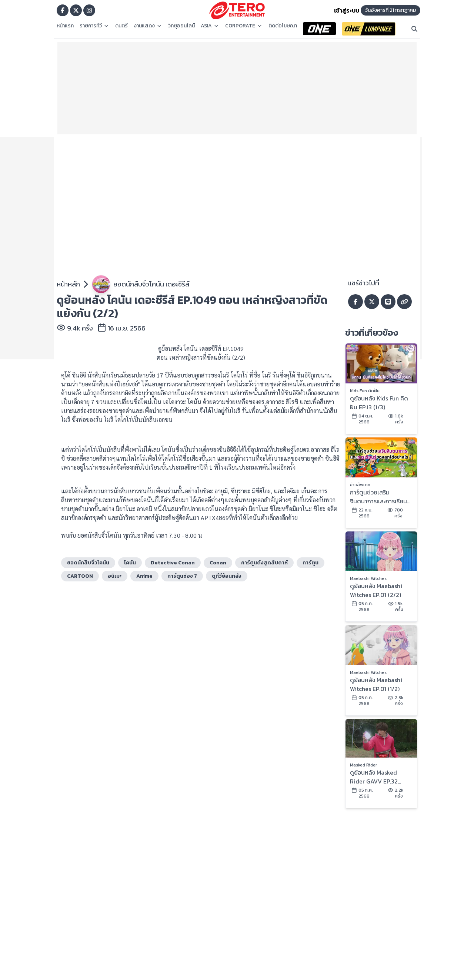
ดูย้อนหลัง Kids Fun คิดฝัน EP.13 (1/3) (379, 403)
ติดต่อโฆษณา (283, 26)
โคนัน (130, 563)
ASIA (210, 26)
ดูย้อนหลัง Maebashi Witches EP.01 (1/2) (376, 684)
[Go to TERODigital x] (76, 10)
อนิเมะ (115, 576)
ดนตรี (121, 26)
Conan (218, 563)
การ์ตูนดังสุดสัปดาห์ (264, 563)
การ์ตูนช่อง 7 (182, 576)
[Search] (414, 29)
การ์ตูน (311, 563)
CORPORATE (244, 26)
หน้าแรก (65, 26)
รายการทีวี (94, 26)
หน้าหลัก (68, 284)
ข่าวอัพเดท (360, 485)
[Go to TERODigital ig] (89, 10)
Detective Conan (173, 563)
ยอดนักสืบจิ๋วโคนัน (88, 563)
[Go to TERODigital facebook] (63, 10)
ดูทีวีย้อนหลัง (227, 576)
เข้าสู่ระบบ (347, 10)
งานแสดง (148, 26)
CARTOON (80, 576)
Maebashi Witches (368, 578)
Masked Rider (363, 765)
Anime (144, 576)
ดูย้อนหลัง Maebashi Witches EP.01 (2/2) (376, 590)
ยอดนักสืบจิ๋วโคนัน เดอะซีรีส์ (151, 284)
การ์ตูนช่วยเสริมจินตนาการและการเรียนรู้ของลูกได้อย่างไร (380, 497)
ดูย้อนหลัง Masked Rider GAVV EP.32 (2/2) (374, 777)
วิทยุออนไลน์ (181, 26)
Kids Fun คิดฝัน (365, 391)
